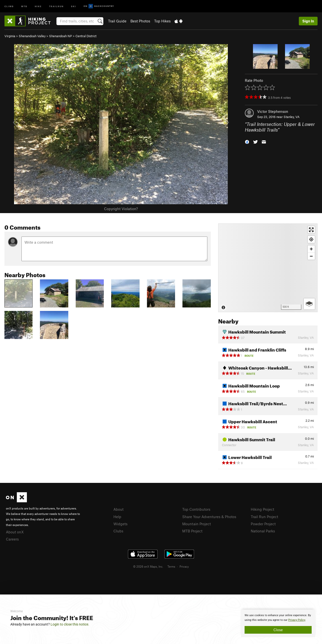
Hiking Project (262, 509)
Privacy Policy (297, 620)
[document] (278, 623)
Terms (171, 566)
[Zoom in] (311, 249)
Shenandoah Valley (32, 36)
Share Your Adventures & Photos (209, 517)
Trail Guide (117, 21)
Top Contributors (196, 509)
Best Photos (140, 21)
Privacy (184, 566)
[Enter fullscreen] (311, 230)
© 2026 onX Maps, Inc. (148, 566)
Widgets (120, 524)
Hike (38, 6)
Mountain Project (197, 524)
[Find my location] (311, 239)
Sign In (308, 21)
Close (278, 630)
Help (117, 517)
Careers (12, 539)
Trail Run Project (264, 517)
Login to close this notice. (70, 624)
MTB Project (192, 531)
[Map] (268, 268)
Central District (86, 36)
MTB (24, 6)
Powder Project (263, 524)
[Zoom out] (311, 256)
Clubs (118, 531)
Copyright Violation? (121, 209)
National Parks (263, 531)
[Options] (309, 304)
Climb (9, 6)
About (118, 509)
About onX (15, 532)
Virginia (10, 36)
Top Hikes (162, 21)
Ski (74, 6)
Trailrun (56, 6)
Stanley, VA (292, 117)
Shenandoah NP (61, 36)
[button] (247, 141)
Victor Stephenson (273, 111)
